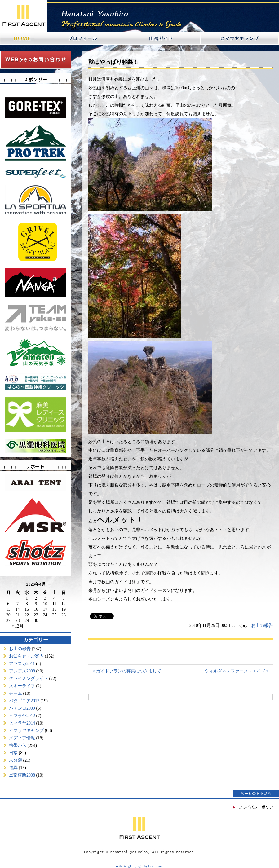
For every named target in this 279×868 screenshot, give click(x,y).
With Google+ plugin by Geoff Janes (140, 866)
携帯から (18, 745)
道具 (13, 768)
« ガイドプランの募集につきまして (127, 671)
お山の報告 (20, 649)
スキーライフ (22, 686)
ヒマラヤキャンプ (26, 731)
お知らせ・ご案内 (26, 656)
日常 (13, 753)
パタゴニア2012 (24, 701)
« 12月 (18, 626)
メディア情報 (22, 738)
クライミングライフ (29, 679)
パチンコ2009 (22, 708)
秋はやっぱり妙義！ (113, 62)
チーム (15, 693)
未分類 (15, 760)
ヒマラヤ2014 (22, 723)
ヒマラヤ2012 (22, 716)
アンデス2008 (22, 671)
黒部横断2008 (22, 775)
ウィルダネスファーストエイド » (237, 671)
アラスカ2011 (22, 664)
